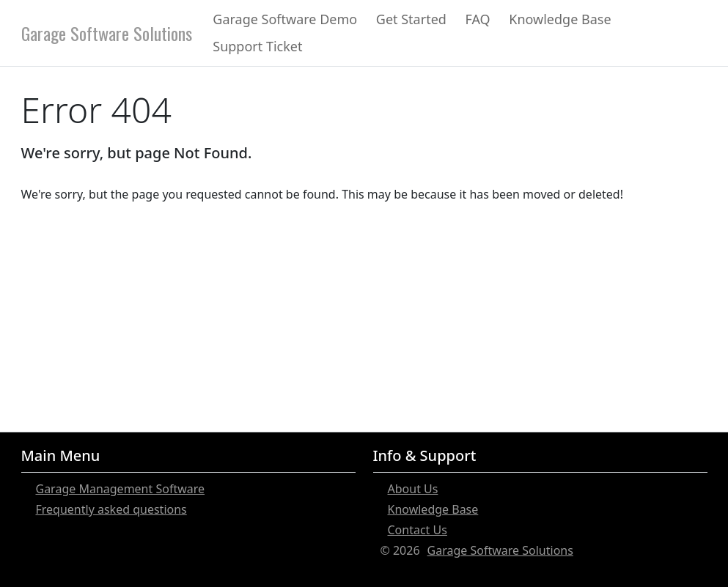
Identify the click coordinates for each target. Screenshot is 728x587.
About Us (413, 489)
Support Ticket (257, 46)
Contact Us (418, 530)
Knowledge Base (560, 19)
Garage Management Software (121, 489)
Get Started (411, 19)
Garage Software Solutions (107, 33)
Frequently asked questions (111, 509)
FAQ (477, 19)
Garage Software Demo (285, 19)
